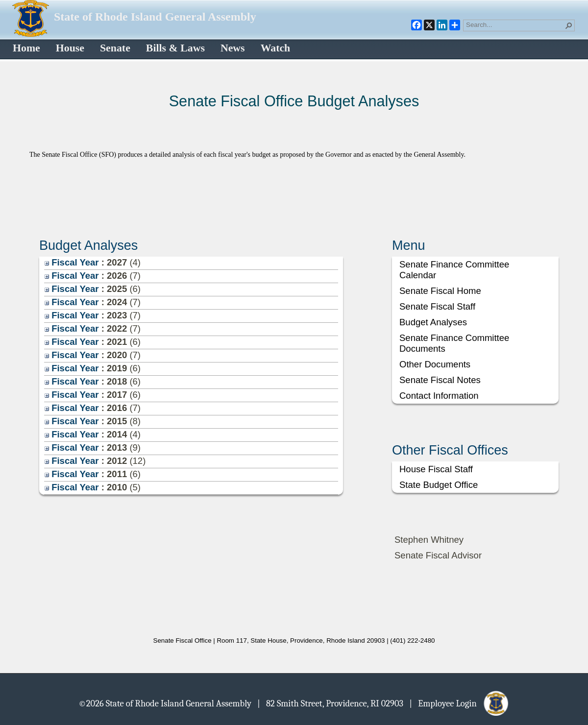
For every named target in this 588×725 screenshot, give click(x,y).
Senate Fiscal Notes (440, 380)
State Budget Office (439, 485)
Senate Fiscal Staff (437, 306)
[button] (569, 25)
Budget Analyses (433, 322)
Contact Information (439, 396)
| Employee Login (459, 703)
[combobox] (515, 24)
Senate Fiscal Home (440, 291)
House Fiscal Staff (436, 469)
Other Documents (435, 364)
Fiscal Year (72, 262)
